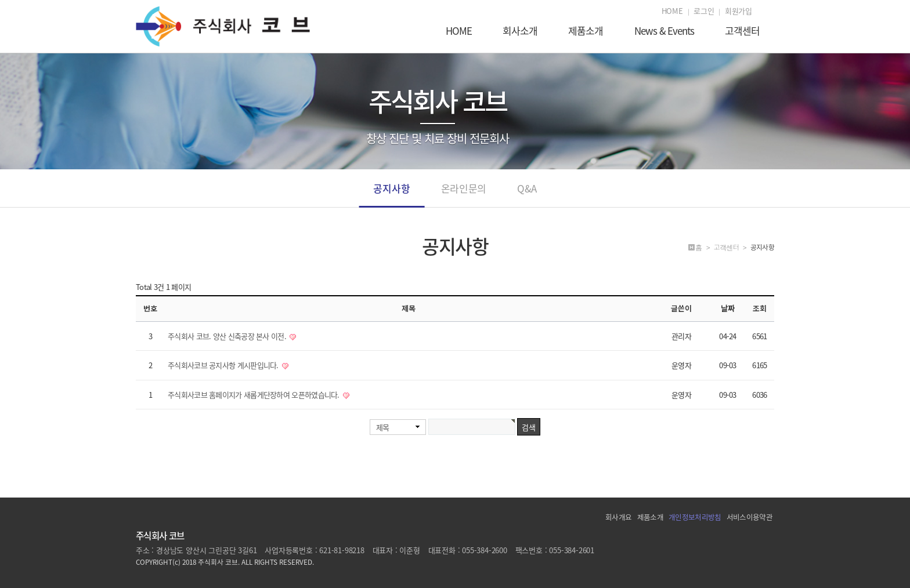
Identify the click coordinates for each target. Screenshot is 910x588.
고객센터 (742, 32)
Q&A (527, 194)
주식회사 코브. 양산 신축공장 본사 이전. (228, 336)
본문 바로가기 (0, 0)
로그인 (704, 11)
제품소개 (586, 32)
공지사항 (391, 194)
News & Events (664, 32)
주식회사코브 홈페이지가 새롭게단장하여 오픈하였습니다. (254, 395)
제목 (383, 427)
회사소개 (520, 32)
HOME (672, 11)
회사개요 (618, 517)
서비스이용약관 (750, 517)
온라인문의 (464, 194)
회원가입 (739, 11)
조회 (760, 308)
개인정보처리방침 (695, 517)
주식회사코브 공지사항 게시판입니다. (224, 365)
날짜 (728, 308)
